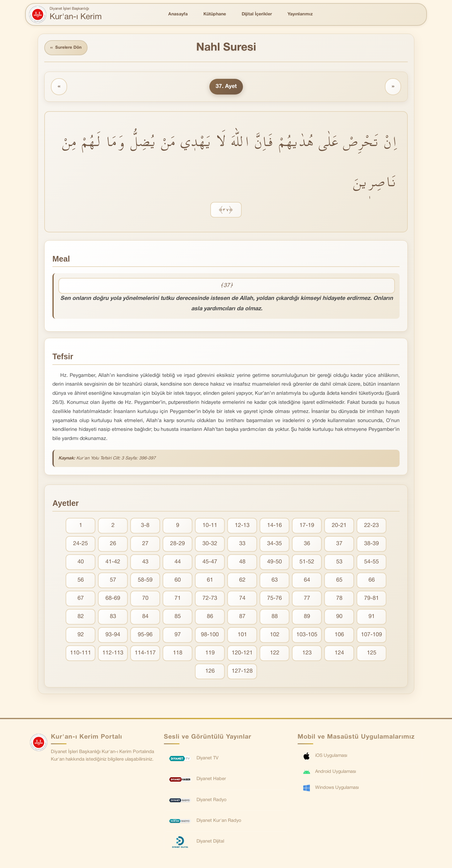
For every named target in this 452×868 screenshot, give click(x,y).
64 (307, 581)
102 (275, 636)
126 (210, 672)
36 (307, 545)
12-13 (242, 526)
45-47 (210, 563)
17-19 (307, 526)
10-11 (210, 526)
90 (339, 618)
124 (339, 654)
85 (178, 618)
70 (145, 599)
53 (339, 563)
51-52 (307, 563)
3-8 (145, 526)
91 (372, 618)
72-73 (210, 599)
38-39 (371, 545)
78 (339, 599)
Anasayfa (178, 14)
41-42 (113, 563)
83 (113, 618)
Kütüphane (215, 14)
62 (242, 581)
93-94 (113, 636)
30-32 (210, 545)
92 (81, 636)
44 (178, 563)
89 (307, 618)
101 (242, 636)
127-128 (242, 672)
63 (275, 581)
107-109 (371, 636)
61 (210, 581)
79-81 (371, 599)
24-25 (81, 545)
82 (81, 618)
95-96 (145, 636)
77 (307, 599)
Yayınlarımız (300, 14)
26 (113, 545)
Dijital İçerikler (257, 14)
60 (178, 581)
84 (145, 618)
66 (372, 581)
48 (242, 563)
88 (275, 618)
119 (210, 654)
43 (145, 563)
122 (275, 654)
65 (339, 581)
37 (339, 545)
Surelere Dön (67, 48)
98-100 (210, 636)
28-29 (178, 545)
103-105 (307, 636)
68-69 (113, 599)
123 (307, 654)
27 (145, 545)
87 (242, 618)
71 (178, 599)
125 (372, 654)
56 (81, 581)
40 (81, 563)
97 (178, 636)
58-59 (145, 581)
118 (178, 654)
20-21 (339, 526)
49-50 (274, 563)
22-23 (371, 526)
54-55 (371, 563)
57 (113, 581)
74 (242, 599)
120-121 (242, 654)
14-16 (274, 526)
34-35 (274, 545)
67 (81, 599)
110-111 (81, 654)
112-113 (113, 654)
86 (210, 618)
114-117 (145, 654)
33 (242, 545)
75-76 (274, 599)
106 (339, 636)
